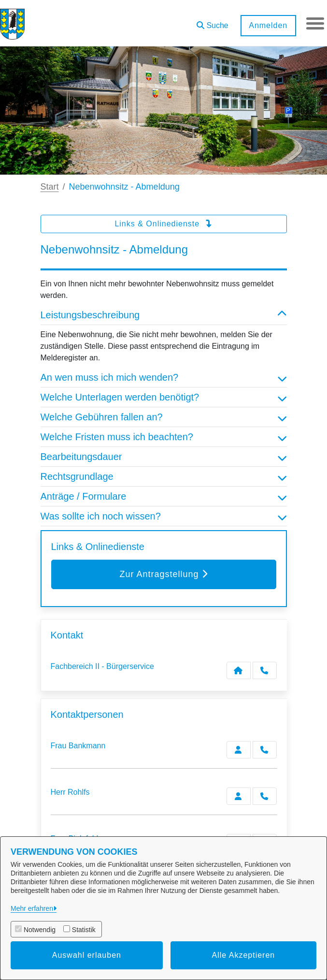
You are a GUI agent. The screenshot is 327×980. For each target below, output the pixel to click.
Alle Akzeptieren (244, 955)
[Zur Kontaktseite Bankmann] (239, 750)
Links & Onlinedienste (163, 224)
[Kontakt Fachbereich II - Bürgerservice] (239, 670)
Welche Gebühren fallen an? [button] (164, 417)
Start (50, 187)
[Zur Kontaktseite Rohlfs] (239, 796)
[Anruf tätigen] (265, 670)
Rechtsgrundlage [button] (164, 476)
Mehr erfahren (32, 908)
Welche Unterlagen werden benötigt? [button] (164, 397)
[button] (211, 22)
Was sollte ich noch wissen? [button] (164, 516)
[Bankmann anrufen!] (265, 750)
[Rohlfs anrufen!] (265, 796)
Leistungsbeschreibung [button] (164, 315)
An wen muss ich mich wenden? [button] (164, 377)
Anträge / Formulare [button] (164, 496)
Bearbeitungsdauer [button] (164, 457)
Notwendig (40, 930)
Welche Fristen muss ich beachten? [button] (164, 437)
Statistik (84, 930)
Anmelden (267, 25)
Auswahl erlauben (87, 955)
